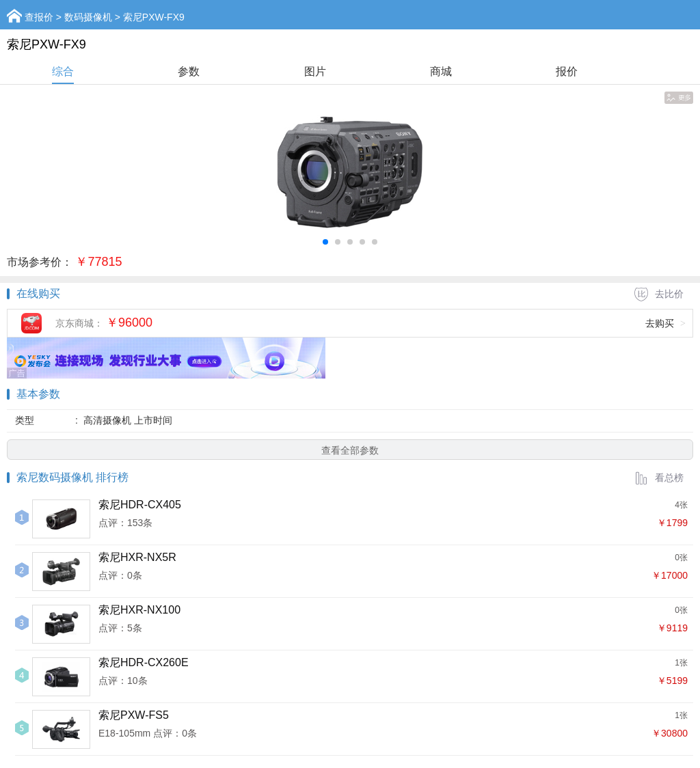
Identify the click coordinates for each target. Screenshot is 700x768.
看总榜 (659, 478)
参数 (189, 71)
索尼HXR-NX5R (137, 557)
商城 (441, 71)
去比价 (659, 294)
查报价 (39, 17)
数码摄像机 (88, 17)
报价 (567, 71)
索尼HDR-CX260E (144, 662)
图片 (315, 71)
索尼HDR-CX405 (140, 505)
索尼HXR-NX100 (139, 610)
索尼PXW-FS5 (134, 715)
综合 (63, 71)
